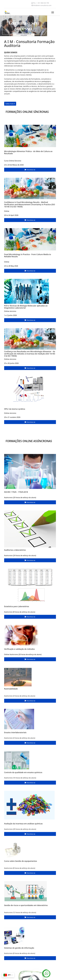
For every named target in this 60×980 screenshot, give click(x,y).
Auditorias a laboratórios (15, 550)
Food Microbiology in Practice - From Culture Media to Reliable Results (28, 255)
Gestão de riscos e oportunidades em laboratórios (26, 905)
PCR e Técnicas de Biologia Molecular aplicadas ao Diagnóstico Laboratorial (26, 307)
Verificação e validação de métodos (19, 649)
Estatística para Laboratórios (17, 606)
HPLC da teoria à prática (15, 409)
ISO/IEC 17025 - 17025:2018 (16, 492)
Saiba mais (10, 104)
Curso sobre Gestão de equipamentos (21, 861)
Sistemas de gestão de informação (19, 948)
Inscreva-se (30, 170)
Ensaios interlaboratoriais (15, 732)
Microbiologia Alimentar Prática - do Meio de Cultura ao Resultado (28, 152)
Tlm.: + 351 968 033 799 (41, 3)
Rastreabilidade (11, 689)
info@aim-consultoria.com (42, 5)
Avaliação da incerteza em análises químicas (23, 824)
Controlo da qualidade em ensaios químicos (23, 772)
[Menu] (53, 12)
